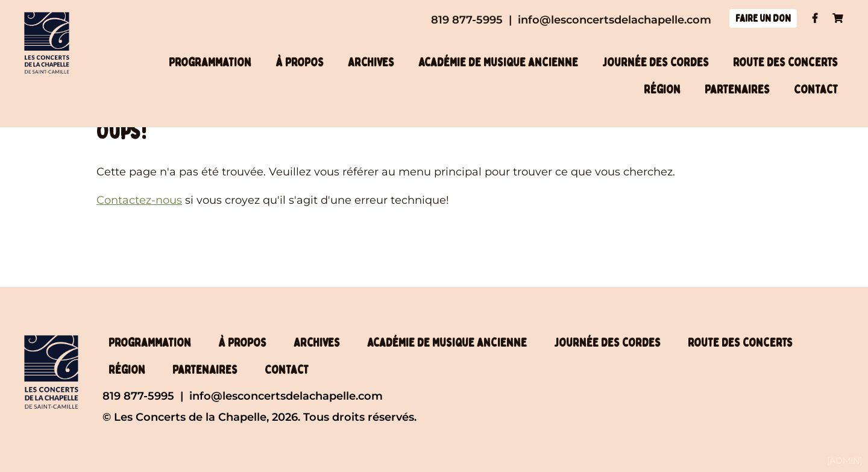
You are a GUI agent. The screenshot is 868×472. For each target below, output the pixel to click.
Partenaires (737, 90)
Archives (371, 62)
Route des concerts (785, 62)
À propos (300, 62)
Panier (838, 18)
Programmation (210, 62)
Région (662, 90)
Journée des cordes (656, 62)
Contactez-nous (139, 200)
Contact (816, 90)
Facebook (815, 18)
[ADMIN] (844, 461)
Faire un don (763, 18)
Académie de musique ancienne (498, 62)
